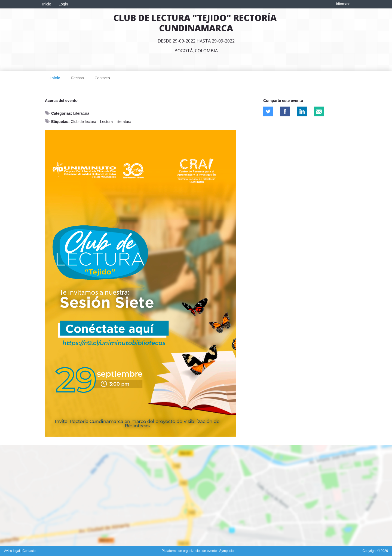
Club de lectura (83, 122)
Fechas (78, 78)
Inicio (47, 4)
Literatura (81, 113)
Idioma (343, 4)
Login (63, 4)
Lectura (107, 122)
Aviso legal (12, 551)
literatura (124, 122)
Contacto (102, 78)
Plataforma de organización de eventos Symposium (199, 551)
